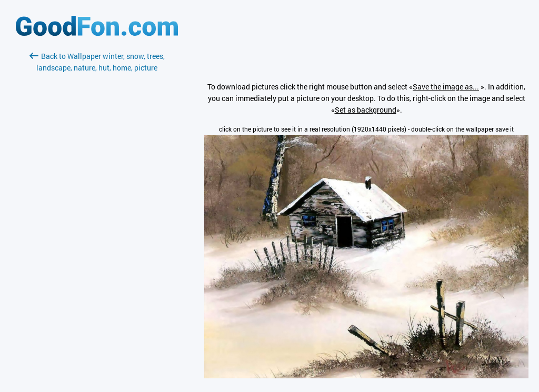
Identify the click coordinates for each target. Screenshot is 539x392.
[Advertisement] (97, 198)
